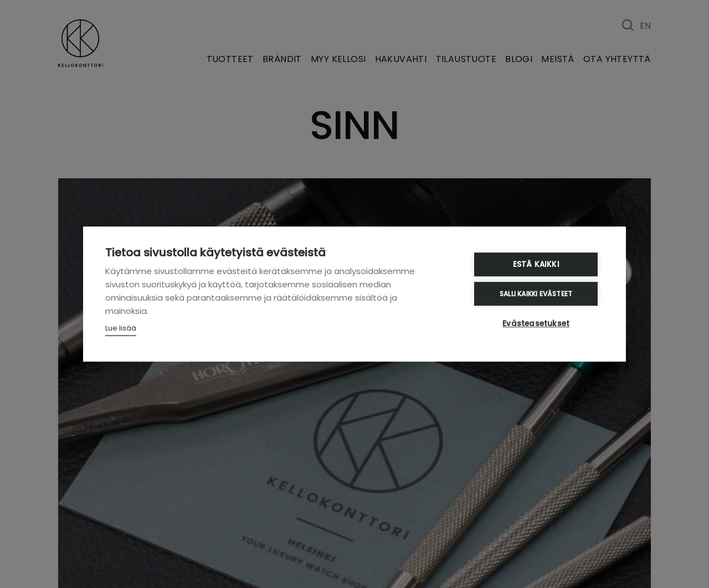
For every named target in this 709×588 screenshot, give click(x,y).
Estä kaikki (537, 265)
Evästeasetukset (537, 324)
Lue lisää (121, 329)
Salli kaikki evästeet (537, 294)
